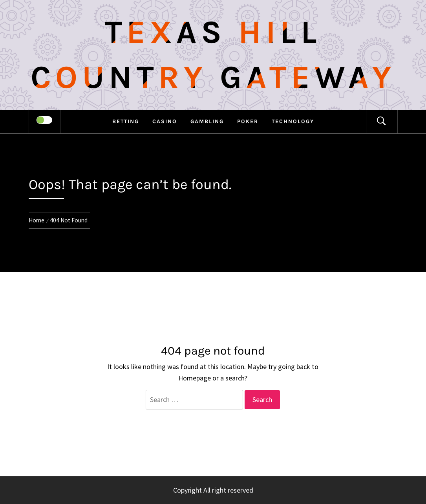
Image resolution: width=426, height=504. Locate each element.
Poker (248, 121)
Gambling (207, 121)
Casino (165, 121)
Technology (293, 121)
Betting (126, 121)
